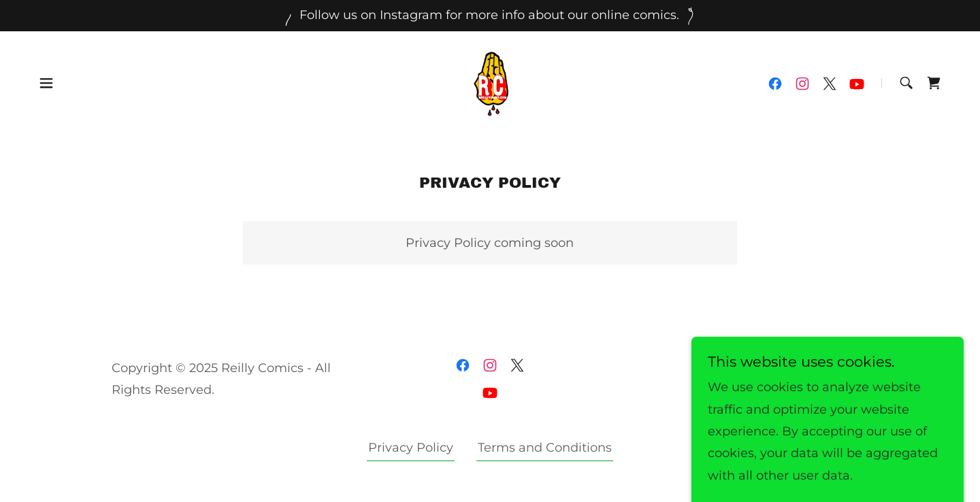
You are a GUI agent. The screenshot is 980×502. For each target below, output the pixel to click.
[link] (490, 82)
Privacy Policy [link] (411, 448)
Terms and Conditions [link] (545, 448)
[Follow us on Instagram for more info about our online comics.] (490, 16)
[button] (46, 83)
